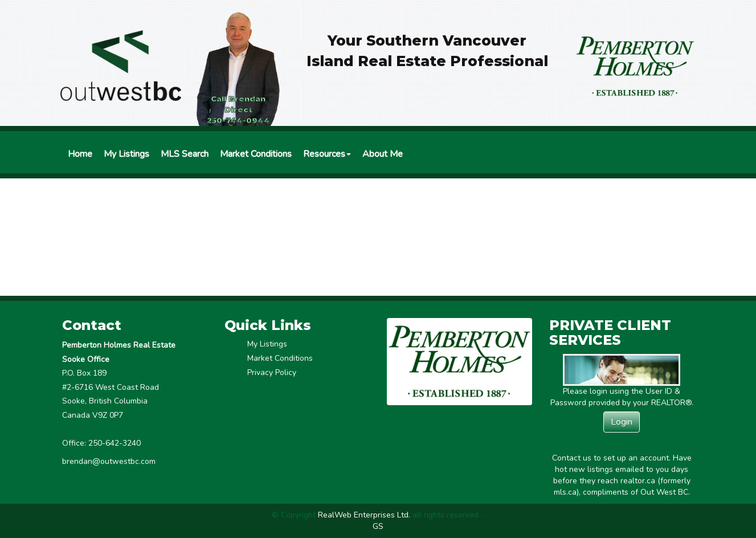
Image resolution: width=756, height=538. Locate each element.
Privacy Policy (272, 372)
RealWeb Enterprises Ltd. (364, 515)
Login (622, 422)
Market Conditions (256, 154)
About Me (383, 154)
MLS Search (185, 154)
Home (80, 154)
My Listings (126, 154)
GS (378, 526)
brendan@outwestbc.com (109, 461)
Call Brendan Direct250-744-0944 (238, 109)
